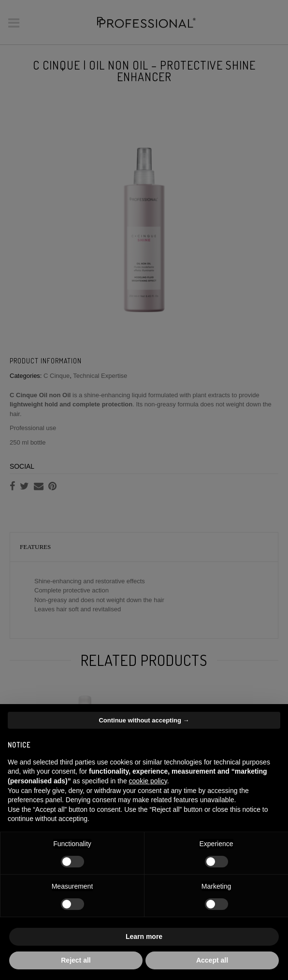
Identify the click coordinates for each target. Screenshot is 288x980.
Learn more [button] (144, 937)
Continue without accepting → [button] (144, 720)
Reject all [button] (76, 960)
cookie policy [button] (148, 781)
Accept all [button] (212, 960)
